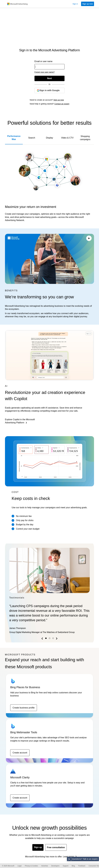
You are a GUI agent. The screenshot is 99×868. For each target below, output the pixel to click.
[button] (43, 639)
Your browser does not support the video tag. (50, 259)
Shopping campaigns (85, 138)
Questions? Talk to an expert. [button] (85, 859)
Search (32, 138)
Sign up (38, 847)
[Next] (49, 78)
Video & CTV (67, 138)
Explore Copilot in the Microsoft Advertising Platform (20, 421)
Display (49, 138)
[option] (50, 591)
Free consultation (56, 847)
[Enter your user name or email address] (49, 67)
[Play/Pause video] (89, 239)
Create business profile (24, 708)
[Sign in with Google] (49, 90)
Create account (20, 753)
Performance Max (14, 138)
